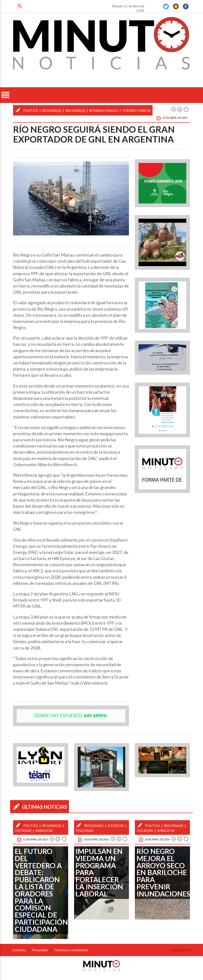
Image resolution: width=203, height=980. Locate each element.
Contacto (19, 950)
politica (31, 111)
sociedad (23, 831)
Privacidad (40, 950)
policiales (85, 831)
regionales (52, 111)
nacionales (75, 111)
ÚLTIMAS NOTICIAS (45, 807)
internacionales (103, 111)
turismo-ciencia (136, 111)
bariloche (44, 831)
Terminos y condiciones (71, 950)
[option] (71, 198)
